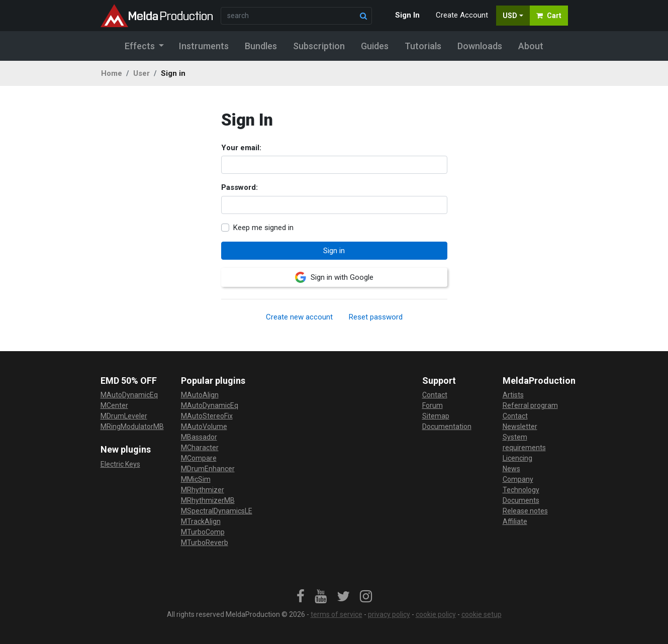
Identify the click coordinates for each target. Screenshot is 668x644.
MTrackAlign (201, 521)
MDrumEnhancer (208, 469)
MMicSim (196, 479)
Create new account (299, 317)
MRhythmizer (203, 490)
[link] (301, 597)
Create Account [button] (462, 15)
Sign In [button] (407, 15)
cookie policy (436, 614)
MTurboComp (203, 532)
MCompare (199, 458)
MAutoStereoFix (207, 416)
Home (112, 73)
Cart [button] (549, 16)
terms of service (337, 614)
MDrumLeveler (124, 416)
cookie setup (482, 614)
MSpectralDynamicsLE (217, 511)
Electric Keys (120, 464)
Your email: (241, 148)
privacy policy (389, 614)
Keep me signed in (263, 228)
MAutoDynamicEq (129, 395)
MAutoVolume (204, 426)
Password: (240, 187)
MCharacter (200, 448)
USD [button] (510, 16)
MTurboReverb (205, 543)
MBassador (199, 437)
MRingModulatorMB (132, 426)
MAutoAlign (200, 395)
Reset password (376, 317)
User (141, 73)
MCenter (114, 405)
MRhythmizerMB (208, 500)
